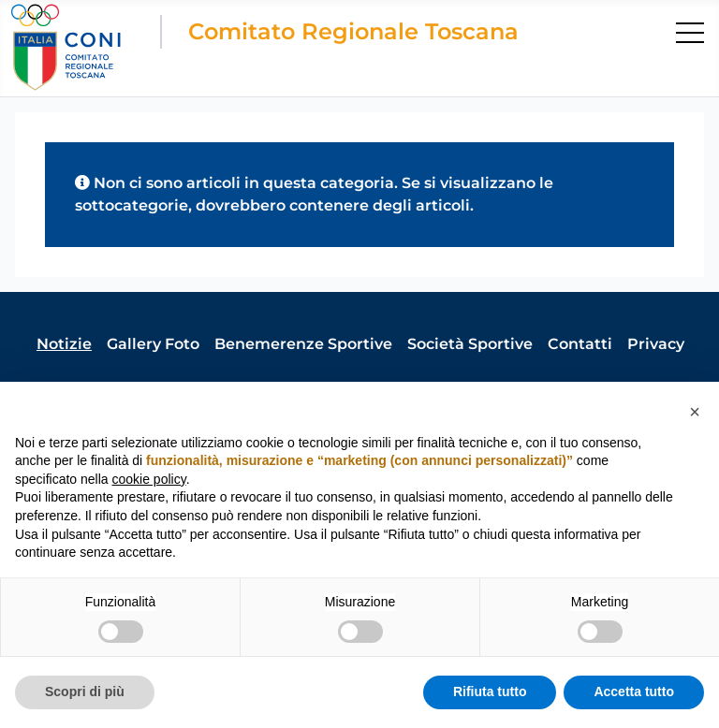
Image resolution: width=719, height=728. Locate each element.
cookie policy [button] (149, 479)
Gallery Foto (153, 344)
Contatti (580, 344)
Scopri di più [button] (85, 692)
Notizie (64, 344)
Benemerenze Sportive (303, 344)
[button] (695, 412)
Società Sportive (470, 344)
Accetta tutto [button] (634, 692)
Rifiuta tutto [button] (490, 692)
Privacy (656, 344)
